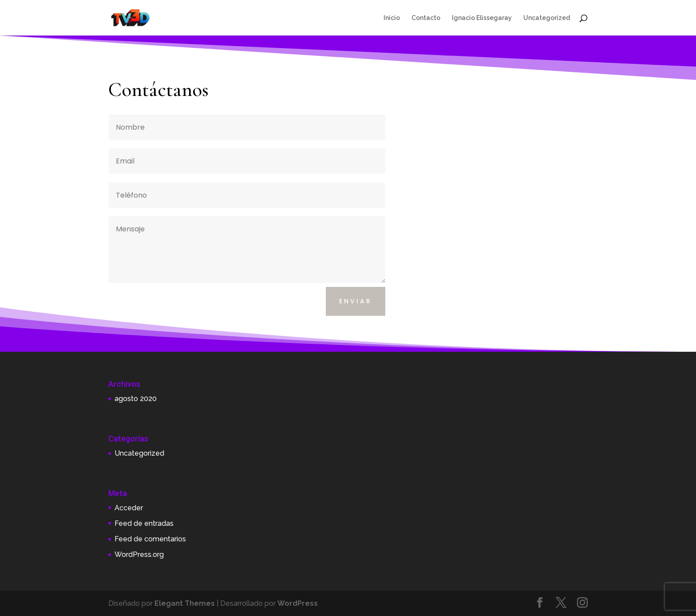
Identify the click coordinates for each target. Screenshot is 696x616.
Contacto (426, 18)
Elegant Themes (185, 603)
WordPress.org (139, 554)
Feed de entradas (144, 523)
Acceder (129, 508)
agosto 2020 (136, 399)
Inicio (392, 18)
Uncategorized (547, 18)
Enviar (356, 301)
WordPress (298, 603)
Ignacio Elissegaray (482, 18)
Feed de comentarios (150, 539)
